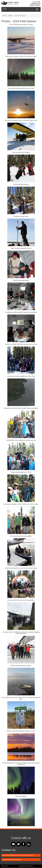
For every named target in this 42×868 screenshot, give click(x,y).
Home (5, 9)
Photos (10, 16)
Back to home (5, 866)
